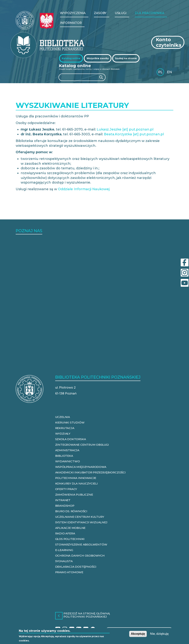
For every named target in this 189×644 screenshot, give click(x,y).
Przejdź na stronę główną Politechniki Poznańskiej (87, 615)
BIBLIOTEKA (64, 456)
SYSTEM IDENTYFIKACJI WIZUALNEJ (81, 522)
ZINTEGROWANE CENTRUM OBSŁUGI (82, 445)
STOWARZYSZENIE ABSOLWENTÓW (81, 544)
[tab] (71, 58)
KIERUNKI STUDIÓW (70, 422)
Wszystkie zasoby (98, 58)
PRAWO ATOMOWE (69, 572)
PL (160, 72)
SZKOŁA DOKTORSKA (71, 439)
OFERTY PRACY (66, 489)
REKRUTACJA (65, 428)
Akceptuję (138, 634)
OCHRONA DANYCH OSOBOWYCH (80, 556)
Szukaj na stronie (126, 58)
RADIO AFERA (65, 533)
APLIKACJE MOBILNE (70, 528)
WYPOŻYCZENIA (73, 13)
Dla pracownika (150, 13)
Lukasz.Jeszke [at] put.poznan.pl (125, 129)
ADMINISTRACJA (67, 450)
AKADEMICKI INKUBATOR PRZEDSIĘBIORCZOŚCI (90, 472)
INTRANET (63, 500)
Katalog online (71, 58)
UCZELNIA (63, 417)
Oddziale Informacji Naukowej (84, 189)
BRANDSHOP (65, 506)
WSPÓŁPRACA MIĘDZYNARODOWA (81, 467)
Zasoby (100, 13)
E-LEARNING (64, 550)
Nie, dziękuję (159, 634)
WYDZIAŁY (63, 434)
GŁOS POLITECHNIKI (70, 539)
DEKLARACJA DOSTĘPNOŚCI (76, 567)
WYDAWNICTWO (68, 461)
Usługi (121, 13)
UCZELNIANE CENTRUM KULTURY (80, 517)
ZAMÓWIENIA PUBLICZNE (74, 495)
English (170, 73)
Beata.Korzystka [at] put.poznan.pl (134, 134)
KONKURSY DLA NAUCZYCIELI (77, 483)
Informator (71, 23)
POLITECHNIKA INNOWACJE (76, 478)
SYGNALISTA (64, 561)
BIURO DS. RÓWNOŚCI (71, 511)
